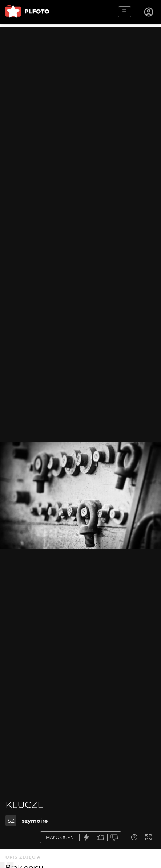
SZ (11, 821)
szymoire (35, 821)
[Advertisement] (80, 108)
